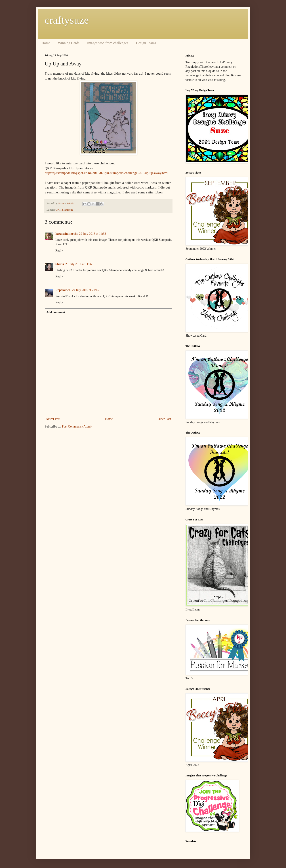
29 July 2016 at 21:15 (85, 290)
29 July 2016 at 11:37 (79, 264)
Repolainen (63, 290)
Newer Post (53, 419)
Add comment (56, 312)
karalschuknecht (67, 234)
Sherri (60, 264)
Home (46, 43)
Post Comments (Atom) (77, 427)
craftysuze (67, 20)
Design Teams (146, 43)
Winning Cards (69, 43)
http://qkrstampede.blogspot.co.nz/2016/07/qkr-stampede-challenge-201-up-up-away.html (106, 173)
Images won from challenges (108, 43)
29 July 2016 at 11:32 (93, 234)
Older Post (164, 419)
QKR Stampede (64, 210)
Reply (59, 251)
